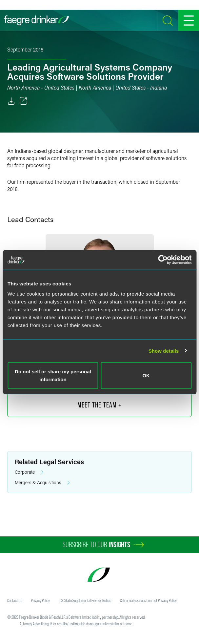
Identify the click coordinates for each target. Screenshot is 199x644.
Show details (164, 351)
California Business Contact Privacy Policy (148, 600)
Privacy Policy (40, 600)
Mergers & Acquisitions (42, 483)
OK (146, 375)
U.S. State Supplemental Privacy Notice (85, 600)
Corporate (29, 472)
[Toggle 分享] (24, 101)
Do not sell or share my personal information (53, 375)
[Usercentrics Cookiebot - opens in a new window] (163, 260)
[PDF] (11, 101)
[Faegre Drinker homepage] (36, 20)
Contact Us (15, 600)
